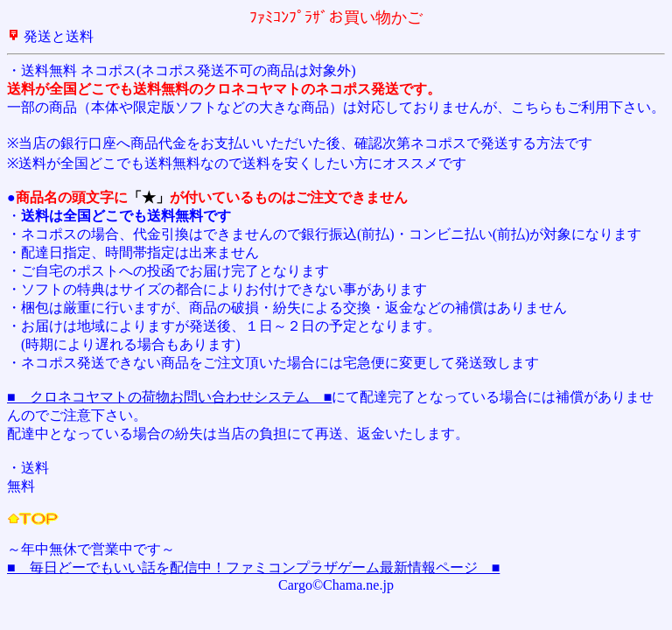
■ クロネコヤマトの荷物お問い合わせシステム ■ (169, 397)
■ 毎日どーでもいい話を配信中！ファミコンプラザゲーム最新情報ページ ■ (253, 567)
